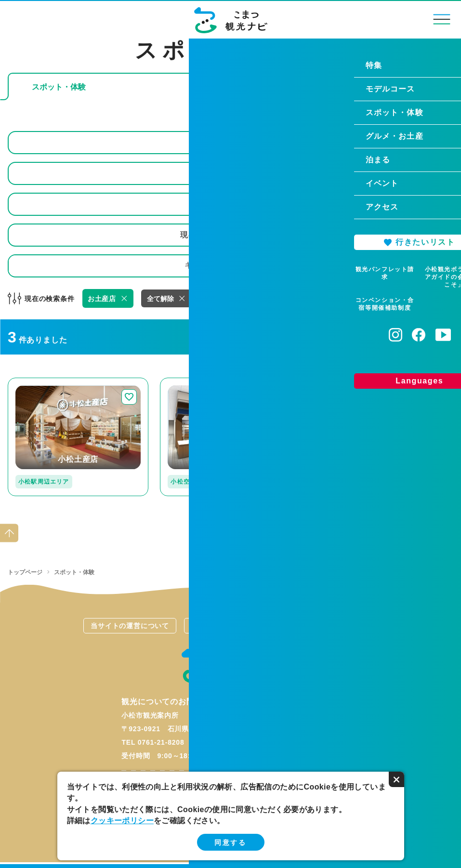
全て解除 (160, 299)
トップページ (25, 572)
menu (442, 19)
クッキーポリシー (122, 821)
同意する (230, 842)
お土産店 (102, 299)
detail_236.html (188, 382)
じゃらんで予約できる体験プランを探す (328, 87)
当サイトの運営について (130, 626)
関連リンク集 (230, 626)
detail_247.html (36, 382)
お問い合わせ (331, 626)
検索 (437, 266)
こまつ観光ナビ (230, 20)
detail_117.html (341, 382)
